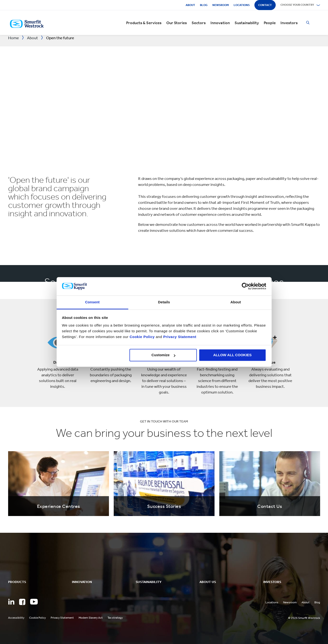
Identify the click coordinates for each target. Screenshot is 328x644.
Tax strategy (115, 618)
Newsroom (221, 5)
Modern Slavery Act (91, 618)
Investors (289, 23)
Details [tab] (164, 302)
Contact (265, 5)
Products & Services (144, 23)
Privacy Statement (179, 337)
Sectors (199, 23)
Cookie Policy (142, 337)
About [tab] (236, 302)
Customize (163, 355)
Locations (242, 5)
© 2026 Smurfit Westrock (304, 618)
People (270, 23)
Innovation (220, 23)
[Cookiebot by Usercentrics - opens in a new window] (245, 286)
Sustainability (247, 23)
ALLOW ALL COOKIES (233, 355)
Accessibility (16, 618)
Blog (204, 5)
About (190, 5)
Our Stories (177, 23)
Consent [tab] (92, 302)
